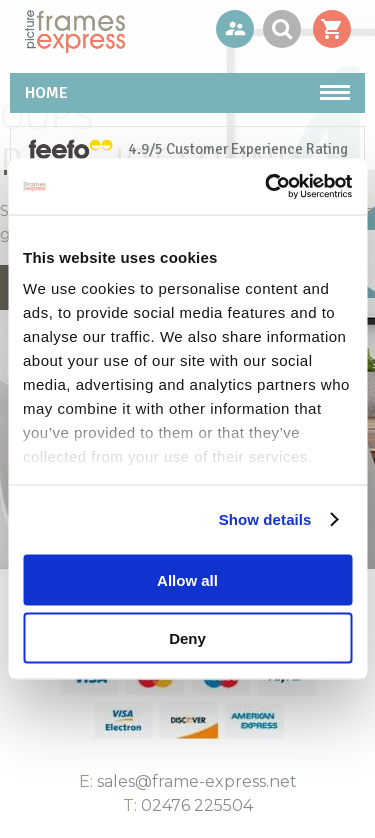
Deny (187, 638)
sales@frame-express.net (197, 781)
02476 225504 (197, 805)
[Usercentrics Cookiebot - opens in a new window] (267, 187)
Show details (265, 519)
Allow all (187, 579)
